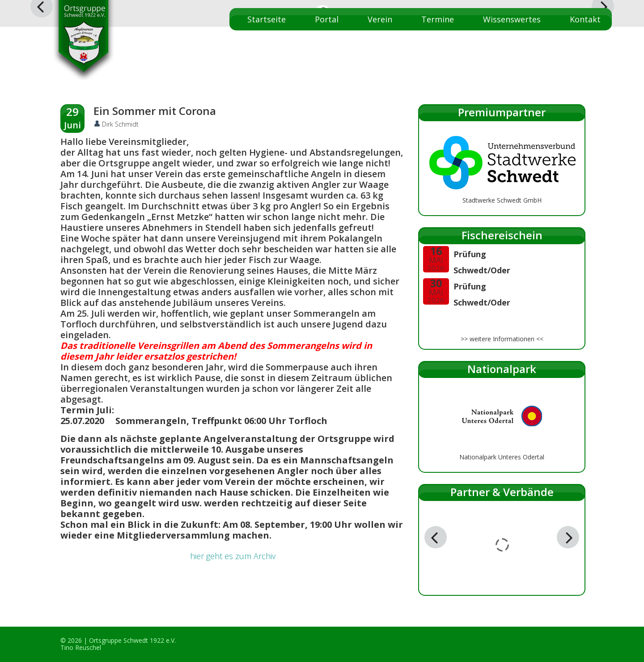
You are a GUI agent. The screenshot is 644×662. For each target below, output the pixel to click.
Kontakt (585, 19)
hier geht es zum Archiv (233, 556)
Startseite (267, 19)
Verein (380, 19)
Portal (327, 19)
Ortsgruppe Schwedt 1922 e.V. (132, 640)
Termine (438, 19)
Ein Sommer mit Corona (155, 111)
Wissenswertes (512, 19)
